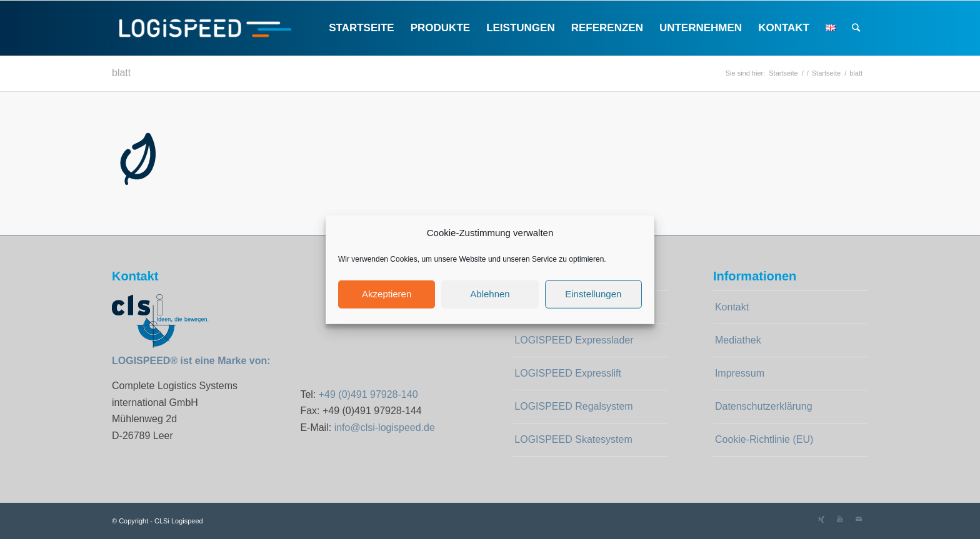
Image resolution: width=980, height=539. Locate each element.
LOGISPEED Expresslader (574, 340)
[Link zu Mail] (859, 519)
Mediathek (738, 340)
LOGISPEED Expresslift (568, 373)
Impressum (740, 373)
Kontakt (732, 307)
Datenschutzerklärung (764, 406)
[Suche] (856, 28)
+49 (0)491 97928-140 (368, 394)
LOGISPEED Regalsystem (573, 406)
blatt (121, 73)
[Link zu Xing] (821, 519)
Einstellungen (593, 294)
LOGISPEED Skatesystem (573, 439)
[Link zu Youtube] (840, 519)
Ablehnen (490, 294)
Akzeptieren (387, 294)
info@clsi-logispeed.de (385, 428)
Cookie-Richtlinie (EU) (764, 439)
